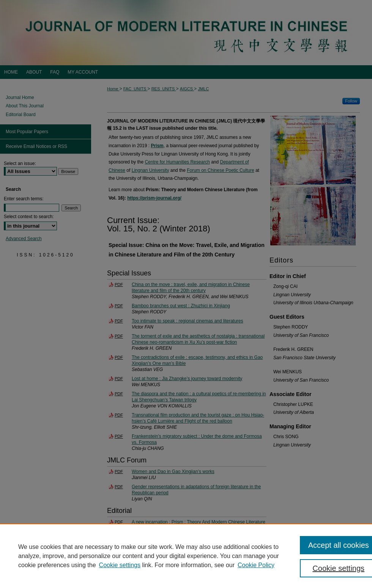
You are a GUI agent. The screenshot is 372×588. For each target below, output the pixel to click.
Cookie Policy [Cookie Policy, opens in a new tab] (256, 565)
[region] (186, 556)
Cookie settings (120, 565)
